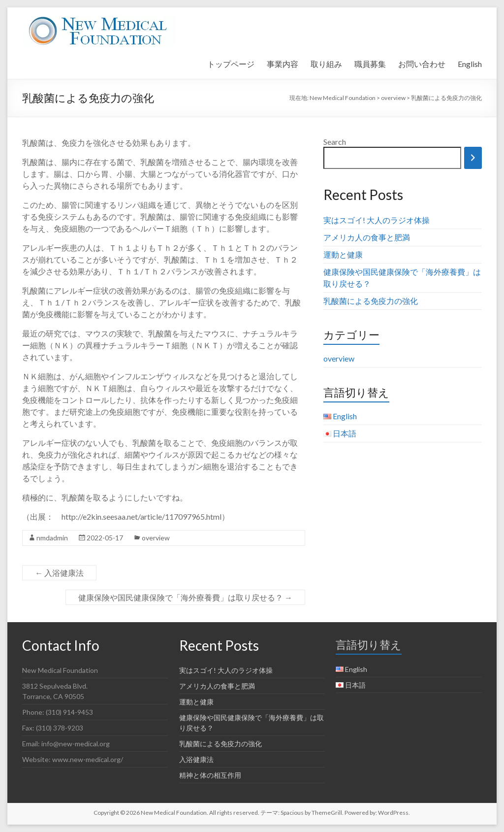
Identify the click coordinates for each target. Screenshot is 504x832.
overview (156, 538)
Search (335, 142)
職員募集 (370, 64)
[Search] (473, 158)
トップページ (231, 64)
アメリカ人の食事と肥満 (367, 237)
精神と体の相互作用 (210, 775)
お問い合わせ (422, 64)
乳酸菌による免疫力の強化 (371, 301)
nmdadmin (52, 538)
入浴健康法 (59, 573)
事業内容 (283, 64)
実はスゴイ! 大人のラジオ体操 (377, 220)
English (470, 64)
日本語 (345, 433)
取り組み (326, 64)
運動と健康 (343, 254)
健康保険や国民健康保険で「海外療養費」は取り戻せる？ (185, 597)
